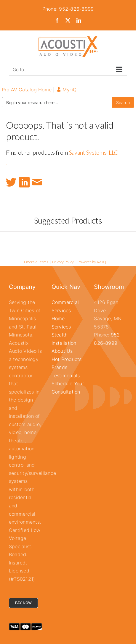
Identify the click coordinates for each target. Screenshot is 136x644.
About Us (62, 351)
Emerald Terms (36, 262)
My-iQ (67, 90)
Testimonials (66, 376)
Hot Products (67, 359)
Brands (59, 367)
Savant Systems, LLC (94, 152)
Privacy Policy (63, 262)
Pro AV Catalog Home (28, 90)
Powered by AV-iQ (92, 262)
